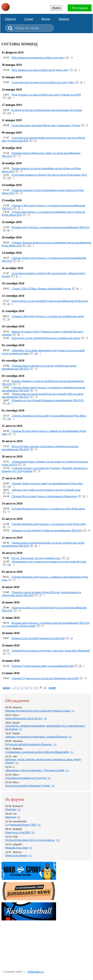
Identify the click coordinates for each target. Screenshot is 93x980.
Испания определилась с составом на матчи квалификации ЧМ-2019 (51, 227)
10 (9, 178)
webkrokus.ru (35, 972)
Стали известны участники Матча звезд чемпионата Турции (46, 125)
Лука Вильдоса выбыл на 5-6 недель (26, 778)
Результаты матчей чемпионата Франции (29, 744)
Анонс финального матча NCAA (24, 718)
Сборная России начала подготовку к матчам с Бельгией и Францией (51, 650)
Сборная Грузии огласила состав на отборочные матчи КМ (45, 678)
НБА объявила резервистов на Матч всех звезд (38, 57)
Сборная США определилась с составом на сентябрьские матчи (48, 316)
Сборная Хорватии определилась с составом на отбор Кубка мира (49, 524)
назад (6, 688)
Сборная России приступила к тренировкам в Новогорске (44, 496)
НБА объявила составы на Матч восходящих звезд (40, 70)
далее (52, 688)
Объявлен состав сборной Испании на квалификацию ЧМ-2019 (48, 400)
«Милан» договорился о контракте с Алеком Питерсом (36, 736)
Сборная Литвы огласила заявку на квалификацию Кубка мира (47, 483)
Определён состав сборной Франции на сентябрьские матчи (46, 338)
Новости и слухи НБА (18, 832)
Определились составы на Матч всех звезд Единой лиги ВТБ (46, 94)
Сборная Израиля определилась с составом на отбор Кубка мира (48, 508)
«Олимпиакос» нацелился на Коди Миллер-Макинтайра (37, 752)
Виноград (11, 817)
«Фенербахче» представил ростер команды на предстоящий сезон (49, 561)
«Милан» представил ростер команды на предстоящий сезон (46, 490)
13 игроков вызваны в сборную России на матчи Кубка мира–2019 (49, 175)
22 (9, 418)
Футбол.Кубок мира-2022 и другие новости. (30, 840)
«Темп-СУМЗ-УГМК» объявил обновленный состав (41, 288)
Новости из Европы (16, 855)
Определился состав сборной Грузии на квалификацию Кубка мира (50, 301)
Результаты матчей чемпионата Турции (28, 785)
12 (29, 245)
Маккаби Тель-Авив (17, 847)
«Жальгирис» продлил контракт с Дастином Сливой (35, 770)
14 (9, 486)
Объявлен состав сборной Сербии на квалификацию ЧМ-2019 (47, 530)
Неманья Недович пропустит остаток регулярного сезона (38, 710)
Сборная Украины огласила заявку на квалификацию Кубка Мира (49, 415)
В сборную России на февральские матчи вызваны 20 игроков (47, 110)
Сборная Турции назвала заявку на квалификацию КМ (43, 666)
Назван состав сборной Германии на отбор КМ (38, 638)
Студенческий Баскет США (21, 824)
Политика (11, 809)
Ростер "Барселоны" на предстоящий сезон (36, 558)
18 (9, 97)
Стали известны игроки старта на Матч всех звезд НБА (43, 82)
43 (9, 113)
